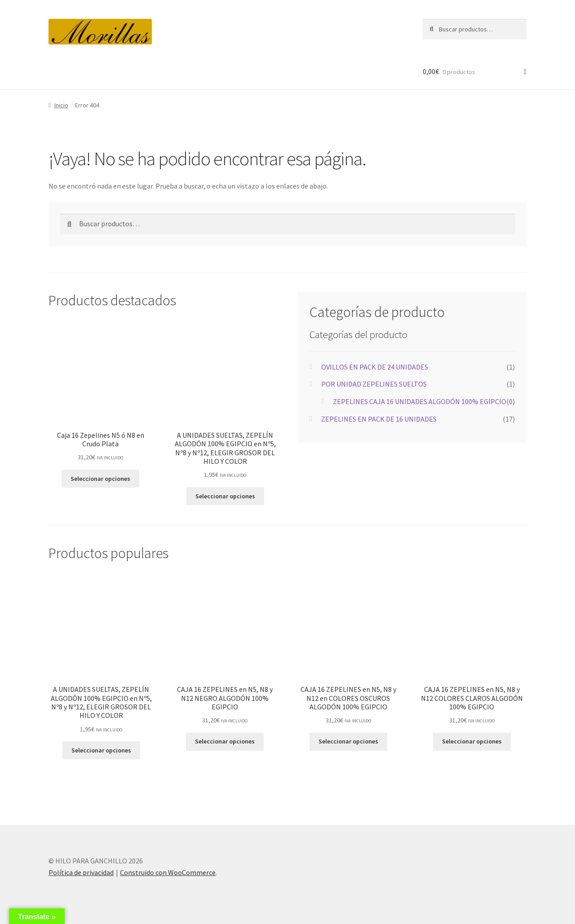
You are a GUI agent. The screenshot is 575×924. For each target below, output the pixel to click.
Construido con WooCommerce (168, 872)
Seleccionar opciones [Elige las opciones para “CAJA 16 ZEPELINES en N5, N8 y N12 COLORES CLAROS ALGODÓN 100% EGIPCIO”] (472, 741)
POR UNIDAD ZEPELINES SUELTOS (374, 384)
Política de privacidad (81, 872)
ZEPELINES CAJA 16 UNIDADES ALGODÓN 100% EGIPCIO (420, 401)
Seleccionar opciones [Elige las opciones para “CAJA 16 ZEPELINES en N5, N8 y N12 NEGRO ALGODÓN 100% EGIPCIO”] (225, 741)
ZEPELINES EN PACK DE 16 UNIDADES (379, 419)
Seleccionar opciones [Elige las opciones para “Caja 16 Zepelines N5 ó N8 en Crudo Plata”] (100, 479)
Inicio (61, 105)
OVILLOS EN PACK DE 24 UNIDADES (375, 367)
